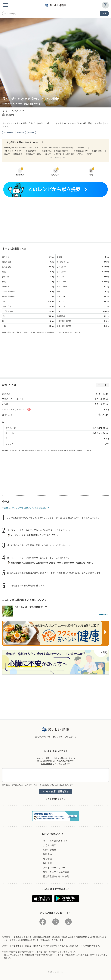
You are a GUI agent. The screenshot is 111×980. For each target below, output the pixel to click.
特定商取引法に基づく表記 (56, 876)
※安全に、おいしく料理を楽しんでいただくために (24, 508)
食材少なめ (21, 132)
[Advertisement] (56, 219)
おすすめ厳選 (8, 132)
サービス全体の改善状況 (55, 841)
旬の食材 (31, 132)
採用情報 (47, 863)
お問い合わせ (47, 764)
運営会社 (47, 859)
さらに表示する (56, 158)
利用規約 (47, 854)
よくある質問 (51, 799)
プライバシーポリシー (54, 867)
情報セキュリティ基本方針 (56, 872)
